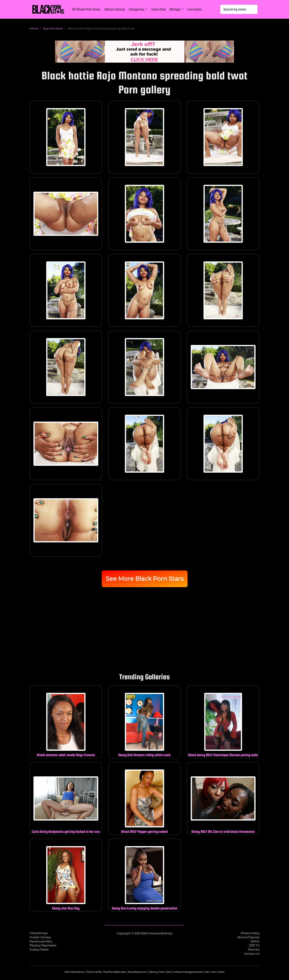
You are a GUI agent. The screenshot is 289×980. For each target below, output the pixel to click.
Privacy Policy (250, 933)
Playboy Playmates (43, 945)
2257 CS (254, 945)
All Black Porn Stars (86, 9)
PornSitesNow (74, 972)
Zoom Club (158, 9)
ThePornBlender (114, 972)
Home (34, 28)
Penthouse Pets (41, 941)
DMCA (255, 941)
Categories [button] (137, 9)
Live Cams (195, 9)
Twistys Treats (39, 950)
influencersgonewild (188, 972)
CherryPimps (38, 933)
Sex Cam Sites (215, 972)
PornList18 (94, 972)
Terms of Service (248, 937)
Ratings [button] (175, 9)
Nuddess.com (137, 972)
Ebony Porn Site (160, 972)
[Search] (239, 9)
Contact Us (252, 954)
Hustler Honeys (40, 937)
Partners (254, 950)
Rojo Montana (53, 28)
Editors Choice (115, 9)
